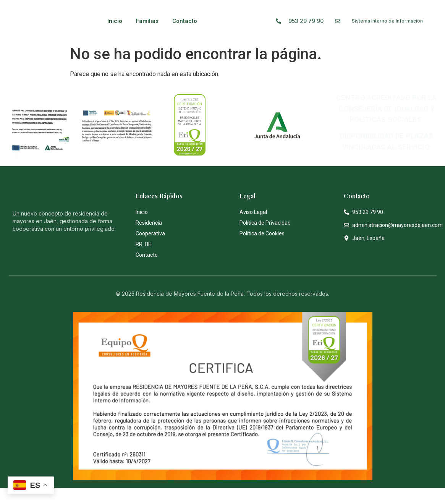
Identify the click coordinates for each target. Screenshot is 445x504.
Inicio (115, 21)
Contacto (185, 21)
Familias (147, 21)
